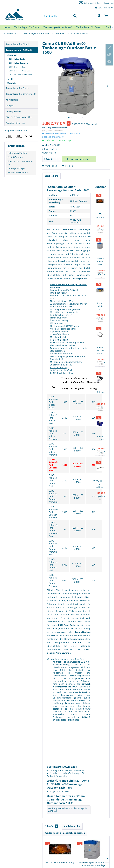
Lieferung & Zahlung (17, 153)
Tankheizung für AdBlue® (100, 484)
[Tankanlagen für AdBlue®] (58, 27)
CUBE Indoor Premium (19, 63)
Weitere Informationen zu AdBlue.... (65, 659)
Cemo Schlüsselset (100, 438)
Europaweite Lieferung (54, 3)
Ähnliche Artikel (72, 826)
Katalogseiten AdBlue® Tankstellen (65, 770)
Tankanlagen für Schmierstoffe (21, 94)
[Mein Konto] (99, 16)
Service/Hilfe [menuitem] (103, 8)
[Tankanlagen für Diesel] (27, 27)
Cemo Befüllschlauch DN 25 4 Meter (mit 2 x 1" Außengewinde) (100, 351)
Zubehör (12, 83)
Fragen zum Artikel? (58, 791)
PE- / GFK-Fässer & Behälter (19, 117)
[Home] (7, 27)
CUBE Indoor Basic (17, 59)
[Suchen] (75, 16)
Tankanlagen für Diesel (17, 44)
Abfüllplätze (12, 100)
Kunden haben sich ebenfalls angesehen (65, 833)
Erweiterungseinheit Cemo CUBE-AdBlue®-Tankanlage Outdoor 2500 (100, 262)
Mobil (10, 79)
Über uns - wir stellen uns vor (20, 163)
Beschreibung (51, 176)
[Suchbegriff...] (61, 16)
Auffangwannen (14, 111)
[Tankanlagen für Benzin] (89, 27)
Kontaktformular (15, 157)
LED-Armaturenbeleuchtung (100, 216)
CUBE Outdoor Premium (19, 71)
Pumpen (10, 106)
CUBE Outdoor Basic (18, 67)
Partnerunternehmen (18, 173)
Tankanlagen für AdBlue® (19, 50)
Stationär (12, 55)
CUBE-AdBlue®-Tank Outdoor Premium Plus (53, 529)
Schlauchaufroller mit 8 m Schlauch (100, 306)
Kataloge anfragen (16, 168)
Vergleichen (50, 166)
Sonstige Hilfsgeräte (16, 123)
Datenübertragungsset (100, 392)
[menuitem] (61, 16)
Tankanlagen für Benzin (18, 88)
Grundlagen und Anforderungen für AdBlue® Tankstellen (66, 775)
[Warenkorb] (106, 16)
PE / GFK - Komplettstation (20, 75)
